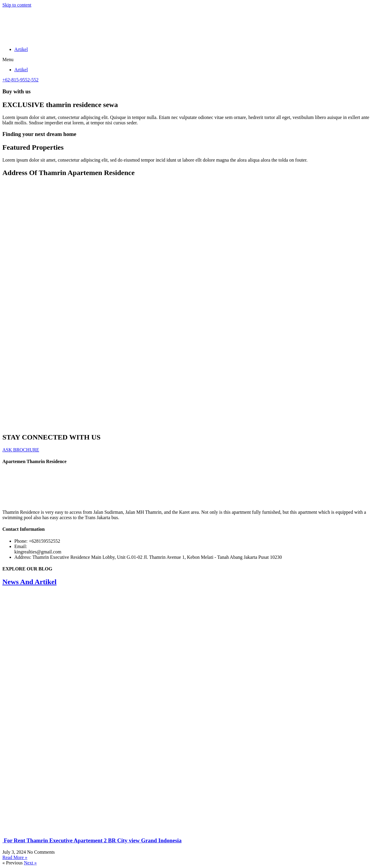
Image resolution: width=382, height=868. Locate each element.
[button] (191, 60)
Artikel (21, 49)
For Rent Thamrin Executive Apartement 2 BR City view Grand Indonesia (92, 840)
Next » (30, 863)
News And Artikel (29, 582)
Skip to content (17, 5)
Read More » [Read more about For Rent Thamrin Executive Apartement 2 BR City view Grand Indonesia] (15, 857)
